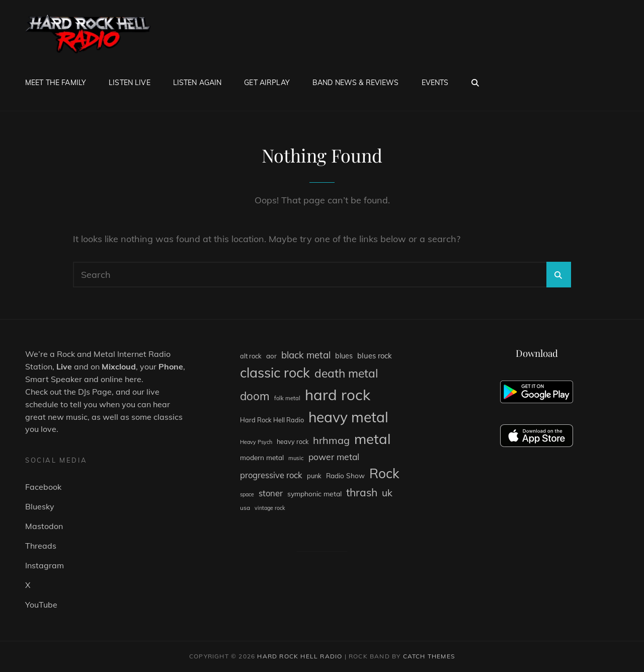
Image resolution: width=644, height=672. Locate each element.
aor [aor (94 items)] (271, 356)
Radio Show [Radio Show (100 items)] (345, 475)
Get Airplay (267, 83)
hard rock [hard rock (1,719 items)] (338, 395)
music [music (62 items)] (296, 458)
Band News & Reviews (356, 83)
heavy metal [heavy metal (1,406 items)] (348, 417)
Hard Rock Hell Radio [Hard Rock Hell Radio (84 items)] (272, 420)
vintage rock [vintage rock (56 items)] (270, 508)
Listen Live (130, 83)
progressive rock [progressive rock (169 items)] (271, 475)
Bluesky (40, 506)
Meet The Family (56, 83)
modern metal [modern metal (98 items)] (262, 457)
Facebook (43, 487)
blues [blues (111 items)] (344, 356)
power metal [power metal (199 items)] (334, 457)
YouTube (41, 605)
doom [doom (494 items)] (255, 396)
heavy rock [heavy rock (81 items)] (293, 441)
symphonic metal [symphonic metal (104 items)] (314, 494)
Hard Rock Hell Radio (300, 656)
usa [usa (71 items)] (245, 508)
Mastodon (44, 526)
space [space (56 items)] (247, 494)
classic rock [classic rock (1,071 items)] (275, 372)
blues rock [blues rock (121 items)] (375, 356)
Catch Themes (429, 656)
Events (435, 83)
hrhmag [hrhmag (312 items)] (331, 440)
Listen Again (197, 83)
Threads (41, 546)
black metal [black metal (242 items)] (306, 355)
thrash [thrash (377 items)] (362, 492)
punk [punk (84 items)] (314, 476)
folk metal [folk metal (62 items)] (287, 398)
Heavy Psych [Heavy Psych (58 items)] (256, 442)
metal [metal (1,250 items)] (373, 439)
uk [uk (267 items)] (387, 493)
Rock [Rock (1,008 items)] (384, 473)
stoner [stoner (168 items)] (271, 493)
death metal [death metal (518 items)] (346, 373)
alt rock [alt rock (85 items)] (251, 356)
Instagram (45, 565)
